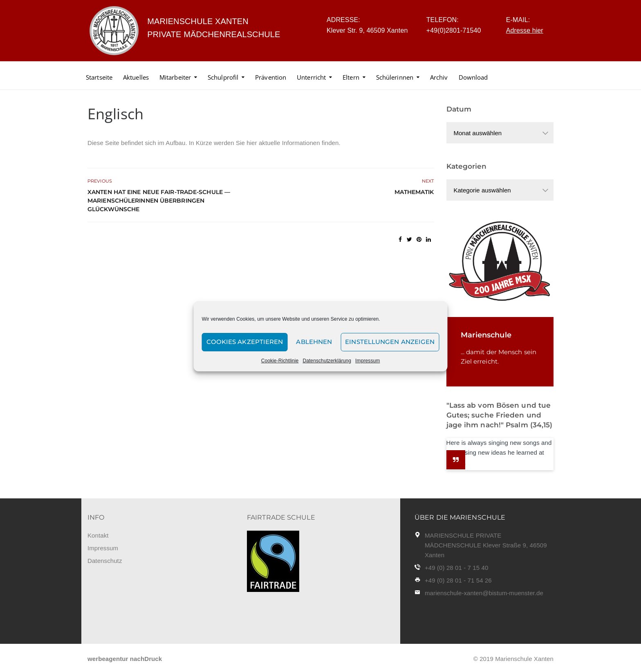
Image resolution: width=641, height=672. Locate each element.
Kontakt (98, 535)
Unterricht (311, 77)
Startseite (99, 77)
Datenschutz (105, 561)
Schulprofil (223, 77)
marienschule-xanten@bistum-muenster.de (484, 593)
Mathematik (414, 192)
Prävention (271, 77)
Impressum (368, 361)
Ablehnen (314, 342)
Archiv (439, 77)
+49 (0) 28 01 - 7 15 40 (456, 568)
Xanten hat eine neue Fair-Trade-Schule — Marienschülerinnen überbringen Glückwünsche (159, 201)
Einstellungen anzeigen (390, 342)
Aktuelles (136, 77)
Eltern (351, 77)
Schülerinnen (395, 77)
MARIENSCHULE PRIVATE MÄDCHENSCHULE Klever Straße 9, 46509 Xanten (486, 545)
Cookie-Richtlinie (280, 361)
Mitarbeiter (175, 77)
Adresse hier (525, 30)
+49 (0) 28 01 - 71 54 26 (458, 580)
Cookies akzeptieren (245, 342)
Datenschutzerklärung (327, 361)
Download (473, 77)
